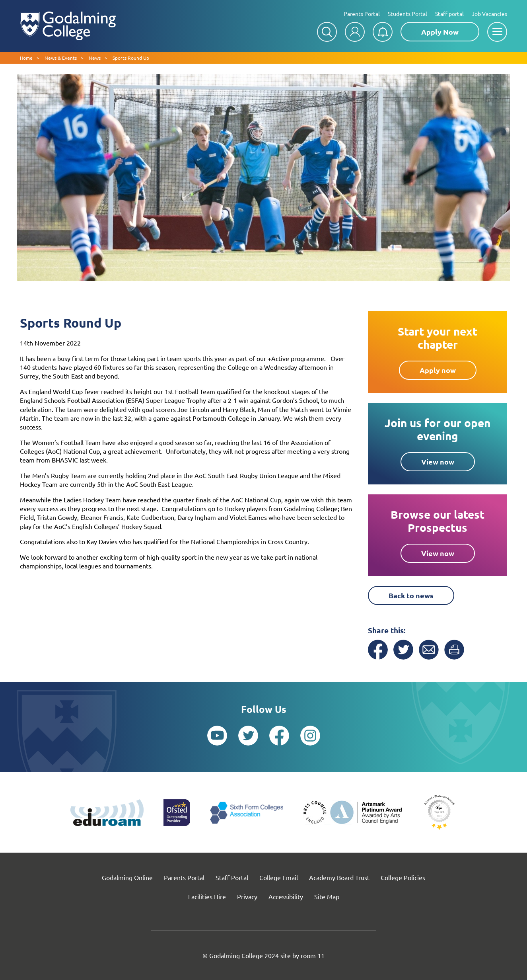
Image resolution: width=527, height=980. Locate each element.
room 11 (313, 955)
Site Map (327, 896)
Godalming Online (127, 877)
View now (438, 462)
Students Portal (407, 14)
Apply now (438, 370)
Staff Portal (232, 877)
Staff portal (449, 14)
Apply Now (440, 32)
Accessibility (286, 896)
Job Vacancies (489, 14)
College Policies (403, 877)
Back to (411, 595)
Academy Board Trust (339, 877)
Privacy (247, 896)
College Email (279, 877)
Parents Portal (362, 14)
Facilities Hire (207, 896)
